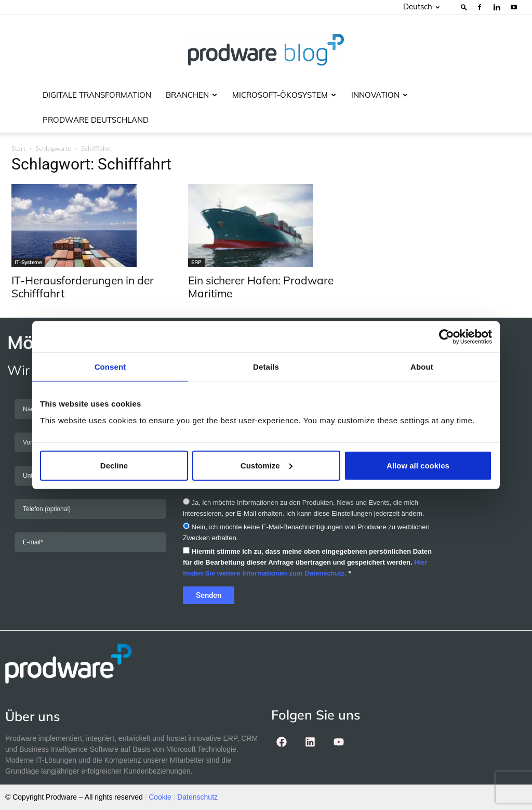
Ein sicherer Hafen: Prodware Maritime (261, 287)
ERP (196, 262)
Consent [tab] (110, 367)
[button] (464, 7)
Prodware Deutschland (96, 120)
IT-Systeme (28, 262)
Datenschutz (197, 797)
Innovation (380, 95)
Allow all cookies (418, 465)
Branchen (191, 95)
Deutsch (421, 6)
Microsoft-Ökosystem (284, 95)
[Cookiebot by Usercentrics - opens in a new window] (447, 337)
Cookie (160, 797)
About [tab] (422, 367)
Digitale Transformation (97, 95)
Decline (114, 465)
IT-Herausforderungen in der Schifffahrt (83, 287)
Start (18, 148)
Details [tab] (266, 367)
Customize (267, 465)
